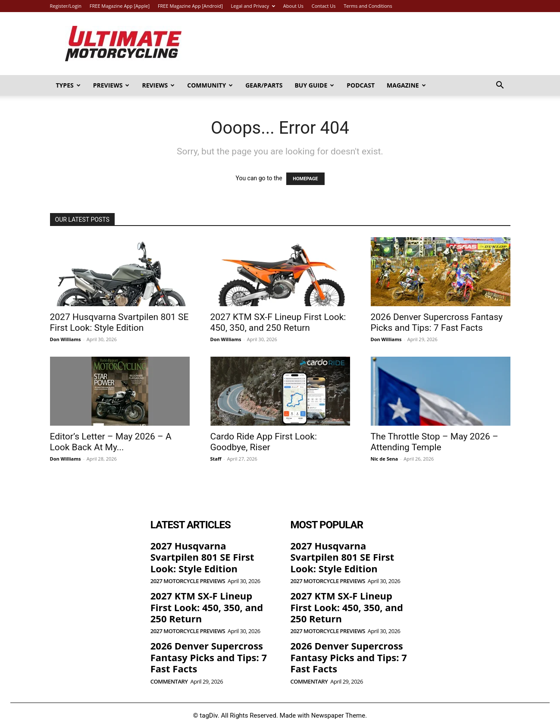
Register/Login (66, 6)
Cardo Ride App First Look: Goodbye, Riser (264, 442)
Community (210, 85)
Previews (111, 85)
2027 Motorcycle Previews (188, 581)
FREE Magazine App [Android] (190, 6)
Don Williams (66, 339)
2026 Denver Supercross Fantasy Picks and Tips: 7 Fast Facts (437, 322)
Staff (216, 459)
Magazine (406, 85)
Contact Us (324, 6)
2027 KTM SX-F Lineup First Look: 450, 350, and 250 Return (278, 322)
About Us (293, 6)
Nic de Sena (385, 459)
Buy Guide (314, 85)
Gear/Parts (264, 85)
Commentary (169, 682)
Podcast (361, 85)
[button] (500, 86)
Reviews (158, 85)
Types (68, 85)
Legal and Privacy (253, 6)
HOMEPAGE (305, 179)
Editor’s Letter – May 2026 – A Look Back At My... (111, 442)
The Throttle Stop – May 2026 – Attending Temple (435, 442)
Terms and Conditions (368, 6)
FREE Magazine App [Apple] (120, 6)
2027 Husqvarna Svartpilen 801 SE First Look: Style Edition (119, 322)
